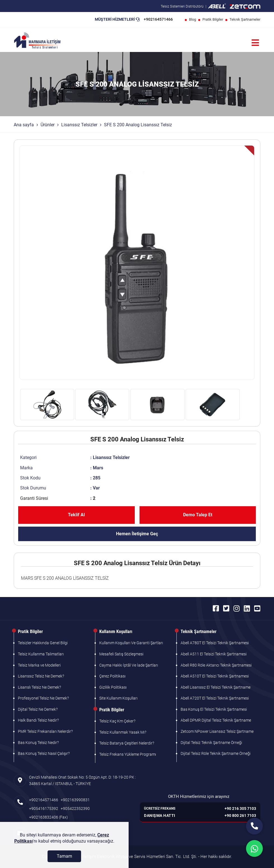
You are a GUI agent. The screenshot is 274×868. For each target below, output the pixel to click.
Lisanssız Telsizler (79, 125)
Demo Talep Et (198, 515)
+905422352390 (75, 808)
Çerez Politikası (112, 676)
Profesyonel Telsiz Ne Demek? (43, 698)
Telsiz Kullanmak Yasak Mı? (123, 732)
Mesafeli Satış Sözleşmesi (121, 654)
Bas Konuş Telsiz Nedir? (38, 743)
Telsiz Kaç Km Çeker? (117, 721)
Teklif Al (76, 515)
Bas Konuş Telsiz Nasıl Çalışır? (44, 753)
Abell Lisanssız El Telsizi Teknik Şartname (216, 687)
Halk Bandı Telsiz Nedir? (38, 720)
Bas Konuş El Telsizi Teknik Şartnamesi (214, 709)
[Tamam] (64, 856)
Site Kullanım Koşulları (118, 698)
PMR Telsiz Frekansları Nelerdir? (45, 731)
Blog (192, 19)
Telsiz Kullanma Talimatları (41, 654)
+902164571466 (158, 19)
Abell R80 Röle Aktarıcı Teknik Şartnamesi (216, 665)
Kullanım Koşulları (116, 632)
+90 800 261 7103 (240, 815)
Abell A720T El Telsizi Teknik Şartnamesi (215, 698)
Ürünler (48, 125)
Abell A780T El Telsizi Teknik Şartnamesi (215, 643)
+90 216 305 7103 (240, 808)
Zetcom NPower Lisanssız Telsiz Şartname (217, 731)
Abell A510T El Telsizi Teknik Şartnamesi (215, 676)
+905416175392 (44, 808)
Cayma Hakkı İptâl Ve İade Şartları (129, 665)
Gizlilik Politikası (113, 687)
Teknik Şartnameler (245, 19)
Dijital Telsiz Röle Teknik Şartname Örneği (216, 753)
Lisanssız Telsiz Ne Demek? (41, 676)
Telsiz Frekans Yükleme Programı (128, 754)
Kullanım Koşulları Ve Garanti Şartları (131, 643)
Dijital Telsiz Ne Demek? (38, 709)
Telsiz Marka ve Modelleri (39, 665)
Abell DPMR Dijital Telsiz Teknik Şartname (216, 720)
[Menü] (255, 43)
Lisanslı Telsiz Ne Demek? (39, 687)
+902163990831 (75, 800)
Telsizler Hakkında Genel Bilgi (43, 643)
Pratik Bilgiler (213, 19)
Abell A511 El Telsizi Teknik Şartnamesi (214, 654)
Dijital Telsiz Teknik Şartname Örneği (211, 743)
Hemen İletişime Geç (137, 534)
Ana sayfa (24, 125)
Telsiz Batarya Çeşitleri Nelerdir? (127, 743)
